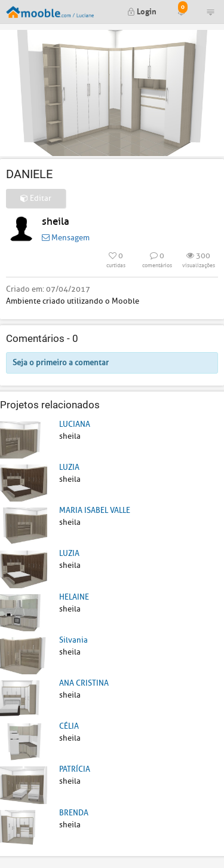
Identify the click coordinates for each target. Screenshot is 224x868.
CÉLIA (69, 726)
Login (142, 10)
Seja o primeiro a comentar (61, 363)
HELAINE (74, 597)
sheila (56, 221)
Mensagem (66, 238)
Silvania (73, 640)
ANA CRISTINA (84, 683)
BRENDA (74, 813)
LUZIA (69, 467)
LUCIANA (75, 424)
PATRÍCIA (75, 769)
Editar (36, 198)
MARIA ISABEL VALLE (95, 510)
